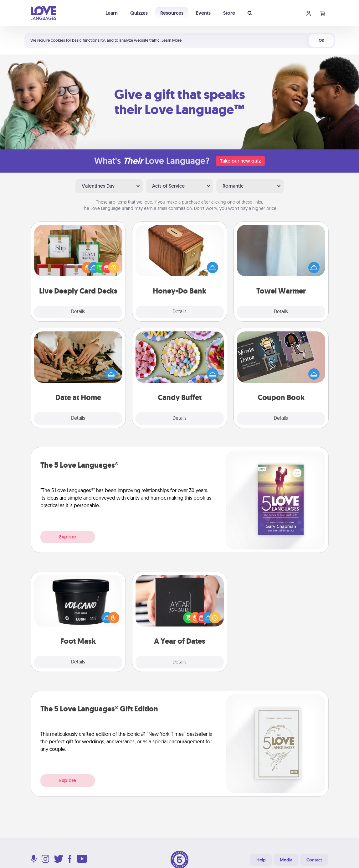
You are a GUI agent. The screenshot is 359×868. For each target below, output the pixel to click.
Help (261, 860)
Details (78, 312)
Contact (314, 860)
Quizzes (139, 13)
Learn (112, 13)
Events (203, 13)
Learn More (172, 40)
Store (229, 13)
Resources (172, 13)
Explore (68, 537)
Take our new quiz (240, 161)
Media (286, 860)
